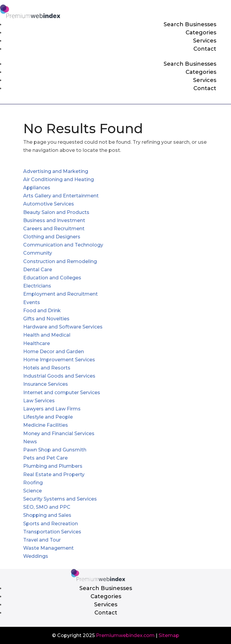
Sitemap (169, 635)
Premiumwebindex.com (125, 635)
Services (205, 41)
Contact (205, 49)
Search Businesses (190, 24)
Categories (201, 33)
